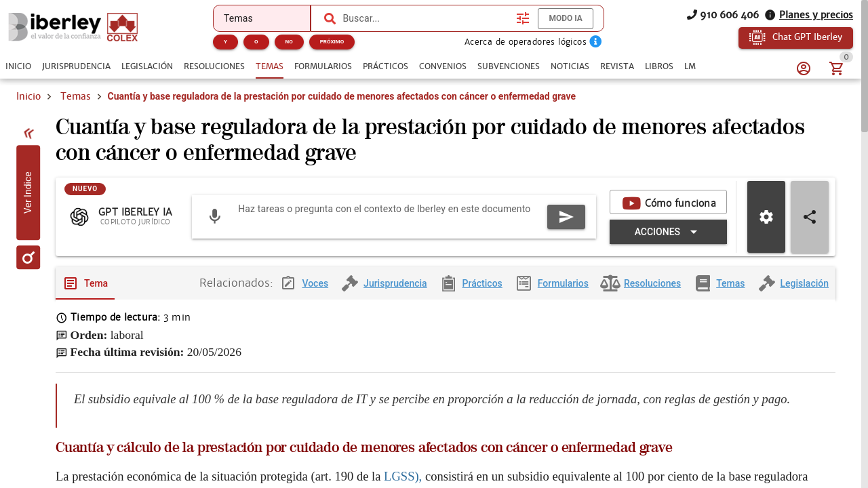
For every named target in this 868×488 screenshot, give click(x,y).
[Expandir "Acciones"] (668, 232)
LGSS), (405, 476)
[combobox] (426, 18)
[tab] (18, 66)
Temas (76, 96)
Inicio (28, 96)
